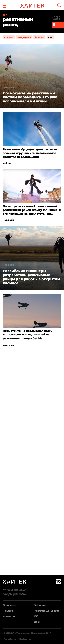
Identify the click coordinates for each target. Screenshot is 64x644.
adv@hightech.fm (14, 594)
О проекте (9, 605)
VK (36, 616)
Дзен (37, 622)
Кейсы (7, 163)
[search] (59, 5)
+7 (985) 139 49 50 (14, 590)
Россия (39, 37)
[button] (5, 5)
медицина (24, 37)
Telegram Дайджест (47, 611)
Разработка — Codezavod (17, 639)
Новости (8, 87)
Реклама (8, 611)
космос (9, 37)
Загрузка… (32, 476)
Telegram (40, 605)
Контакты (9, 616)
